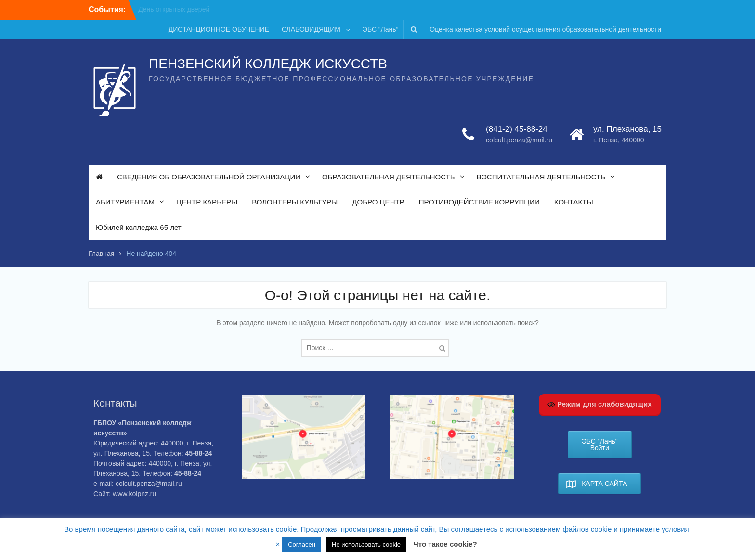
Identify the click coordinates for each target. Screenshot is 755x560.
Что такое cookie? (445, 544)
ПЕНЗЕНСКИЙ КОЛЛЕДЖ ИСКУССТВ (268, 64)
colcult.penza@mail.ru (519, 140)
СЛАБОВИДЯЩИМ (311, 29)
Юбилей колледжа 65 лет (139, 227)
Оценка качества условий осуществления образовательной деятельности (545, 29)
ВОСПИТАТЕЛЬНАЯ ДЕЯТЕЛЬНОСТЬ (541, 177)
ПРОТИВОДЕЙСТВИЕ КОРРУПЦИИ (479, 202)
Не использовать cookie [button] (366, 544)
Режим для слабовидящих (600, 404)
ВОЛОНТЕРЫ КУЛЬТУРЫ (295, 202)
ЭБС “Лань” (380, 29)
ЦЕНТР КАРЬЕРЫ (207, 202)
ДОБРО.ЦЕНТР (378, 202)
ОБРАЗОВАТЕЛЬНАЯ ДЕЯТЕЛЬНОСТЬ (389, 177)
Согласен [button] (302, 544)
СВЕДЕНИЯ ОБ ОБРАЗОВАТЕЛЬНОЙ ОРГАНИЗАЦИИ (209, 177)
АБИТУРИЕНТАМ (125, 202)
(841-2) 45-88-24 (517, 129)
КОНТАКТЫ (574, 202)
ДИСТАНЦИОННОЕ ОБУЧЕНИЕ (219, 29)
